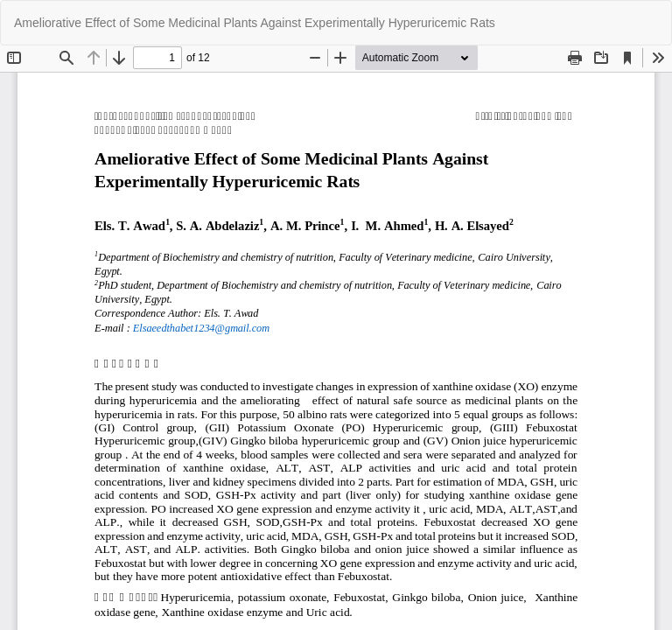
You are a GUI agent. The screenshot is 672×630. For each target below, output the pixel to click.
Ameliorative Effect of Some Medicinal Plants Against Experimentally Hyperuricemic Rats (255, 23)
